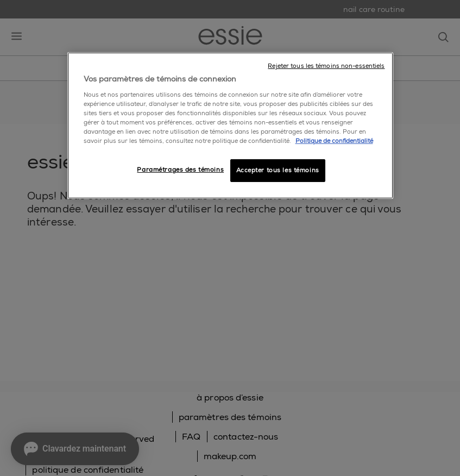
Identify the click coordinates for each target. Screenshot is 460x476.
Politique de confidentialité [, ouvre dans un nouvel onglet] (334, 141)
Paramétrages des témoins (180, 170)
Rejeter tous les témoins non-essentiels (326, 66)
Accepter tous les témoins (278, 170)
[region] (230, 126)
